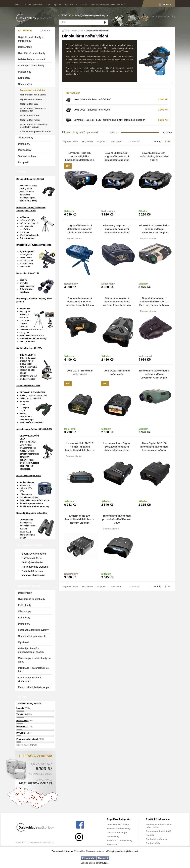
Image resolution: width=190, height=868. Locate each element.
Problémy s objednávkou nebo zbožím (159, 826)
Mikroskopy (25, 150)
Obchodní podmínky (33, 5)
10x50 (34, 186)
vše (169, 141)
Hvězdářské (22, 721)
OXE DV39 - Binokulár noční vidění (92, 99)
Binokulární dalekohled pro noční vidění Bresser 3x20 (117, 519)
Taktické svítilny (27, 156)
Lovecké (21, 708)
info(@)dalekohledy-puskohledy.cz (92, 15)
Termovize (112, 845)
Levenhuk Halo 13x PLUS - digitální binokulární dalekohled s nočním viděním (110, 121)
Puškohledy (25, 72)
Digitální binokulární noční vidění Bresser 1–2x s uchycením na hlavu (154, 302)
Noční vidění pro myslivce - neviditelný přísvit (34, 126)
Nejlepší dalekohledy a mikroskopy (31, 39)
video (33, 379)
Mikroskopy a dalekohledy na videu (34, 660)
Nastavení (103, 858)
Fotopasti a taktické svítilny (33, 630)
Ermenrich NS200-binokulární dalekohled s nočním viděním (80, 519)
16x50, (23, 189)
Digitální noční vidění (31, 99)
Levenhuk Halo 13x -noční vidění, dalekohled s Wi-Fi (154, 156)
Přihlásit (167, 5)
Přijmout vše (88, 858)
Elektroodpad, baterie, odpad (34, 687)
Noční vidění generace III (32, 636)
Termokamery (26, 138)
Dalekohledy (25, 47)
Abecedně (116, 142)
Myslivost (23, 642)
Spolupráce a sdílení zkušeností (29, 679)
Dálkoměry (24, 144)
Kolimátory (24, 78)
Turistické (21, 714)
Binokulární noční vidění (33, 90)
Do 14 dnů (70, 429)
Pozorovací (22, 727)
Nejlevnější (88, 142)
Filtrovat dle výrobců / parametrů (80, 132)
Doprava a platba (53, 5)
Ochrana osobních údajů (159, 831)
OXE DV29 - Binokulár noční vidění (92, 110)
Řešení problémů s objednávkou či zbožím (31, 650)
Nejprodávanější (70, 142)
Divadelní (21, 733)
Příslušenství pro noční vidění (36, 131)
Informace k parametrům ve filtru (33, 670)
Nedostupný (108, 211)
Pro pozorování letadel (27, 739)
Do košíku (88, 213)
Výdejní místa (71, 5)
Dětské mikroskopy (117, 832)
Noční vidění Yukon (30, 115)
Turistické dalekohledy (118, 828)
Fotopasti (23, 162)
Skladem (69, 211)
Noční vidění (78, 31)
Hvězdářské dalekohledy (32, 53)
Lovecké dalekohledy (118, 824)
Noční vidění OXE (29, 104)
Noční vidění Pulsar (30, 120)
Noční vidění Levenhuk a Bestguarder (33, 110)
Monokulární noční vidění (33, 95)
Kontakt (84, 5)
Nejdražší (102, 142)
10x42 (29, 189)
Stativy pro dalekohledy (31, 66)
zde (107, 863)
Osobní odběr (153, 843)
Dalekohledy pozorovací (31, 59)
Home (17, 5)
